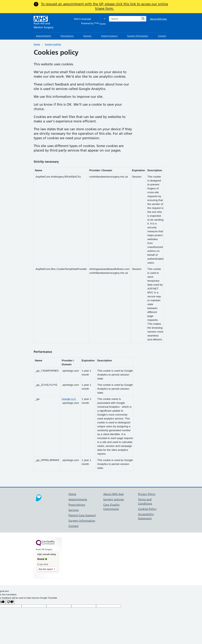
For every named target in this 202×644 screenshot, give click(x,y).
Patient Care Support (82, 515)
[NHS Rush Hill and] (44, 23)
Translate (100, 24)
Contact (162, 36)
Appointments (43, 36)
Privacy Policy (147, 494)
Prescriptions (67, 36)
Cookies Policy (147, 509)
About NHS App (158, 19)
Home (37, 44)
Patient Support (109, 36)
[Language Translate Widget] (89, 19)
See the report (46, 569)
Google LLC (69, 399)
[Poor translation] (10, 602)
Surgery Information (138, 36)
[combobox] (125, 19)
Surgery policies (53, 44)
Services (87, 36)
